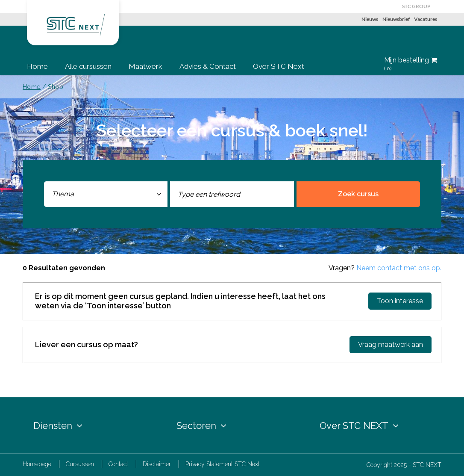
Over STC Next (279, 66)
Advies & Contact (208, 66)
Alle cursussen (88, 66)
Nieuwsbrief (396, 19)
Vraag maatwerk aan (391, 344)
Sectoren (201, 426)
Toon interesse (400, 301)
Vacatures (426, 19)
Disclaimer (157, 464)
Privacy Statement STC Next (223, 464)
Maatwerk (145, 66)
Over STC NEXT (359, 426)
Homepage (37, 464)
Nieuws (370, 19)
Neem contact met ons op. (399, 268)
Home (37, 66)
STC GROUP (416, 6)
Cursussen (80, 464)
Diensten (58, 426)
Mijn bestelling (411, 64)
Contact (118, 464)
